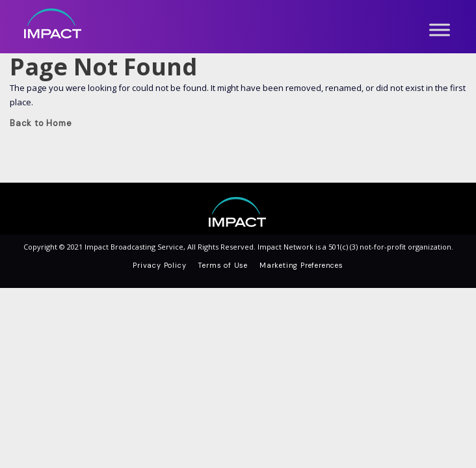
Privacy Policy (159, 265)
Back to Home (41, 123)
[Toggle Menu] (440, 30)
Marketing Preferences (301, 265)
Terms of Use (223, 265)
